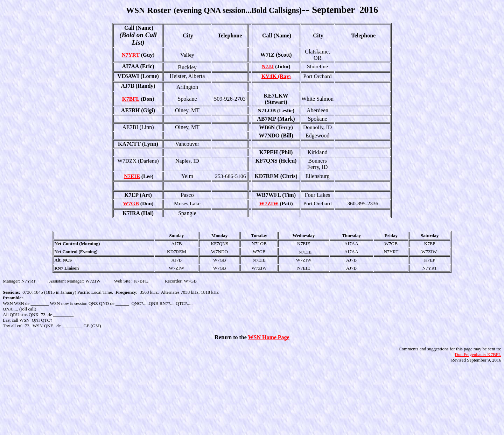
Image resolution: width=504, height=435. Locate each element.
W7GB (131, 203)
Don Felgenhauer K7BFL (478, 354)
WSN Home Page (269, 337)
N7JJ (268, 66)
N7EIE (132, 176)
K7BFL (131, 99)
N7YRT (130, 55)
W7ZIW (269, 203)
